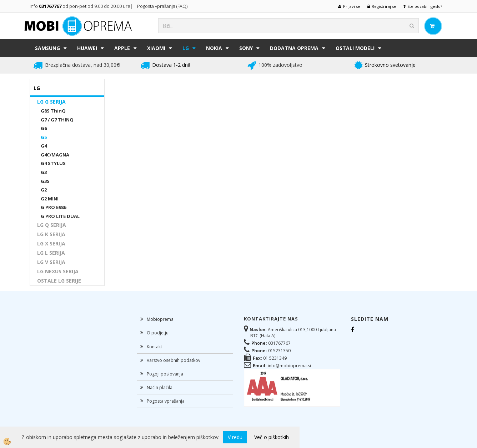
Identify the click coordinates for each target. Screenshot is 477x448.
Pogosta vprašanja (166, 401)
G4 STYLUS (53, 163)
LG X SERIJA (51, 243)
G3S (45, 181)
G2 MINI (50, 199)
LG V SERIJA (51, 262)
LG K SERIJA (51, 234)
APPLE (122, 48)
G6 (44, 128)
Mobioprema (160, 319)
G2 (44, 190)
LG (186, 48)
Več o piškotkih (272, 437)
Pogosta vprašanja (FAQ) (163, 6)
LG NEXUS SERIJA (58, 271)
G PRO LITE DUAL (60, 216)
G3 (44, 172)
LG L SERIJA (51, 253)
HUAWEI (87, 48)
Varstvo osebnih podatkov (174, 360)
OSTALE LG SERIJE (59, 281)
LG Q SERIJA (52, 225)
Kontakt (154, 347)
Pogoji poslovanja (165, 374)
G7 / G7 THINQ (57, 120)
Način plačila (160, 387)
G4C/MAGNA (55, 155)
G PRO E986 (53, 207)
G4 (44, 146)
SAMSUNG (47, 48)
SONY (246, 48)
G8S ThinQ (53, 111)
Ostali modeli (355, 48)
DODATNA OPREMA (294, 48)
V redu (235, 437)
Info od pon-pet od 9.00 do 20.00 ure (80, 6)
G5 (44, 137)
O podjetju (158, 333)
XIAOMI (156, 48)
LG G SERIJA (51, 102)
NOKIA (214, 48)
